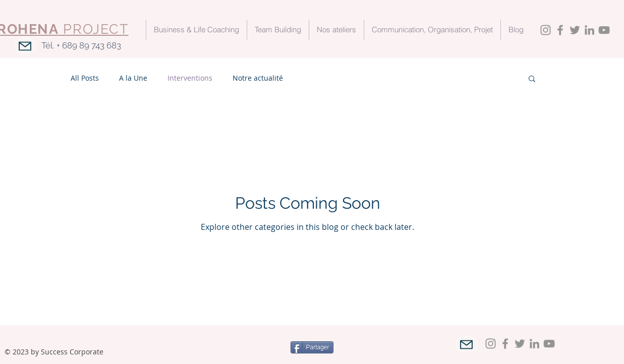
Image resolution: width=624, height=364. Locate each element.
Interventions (190, 78)
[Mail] (25, 46)
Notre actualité (258, 78)
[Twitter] (575, 30)
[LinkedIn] (589, 30)
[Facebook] (560, 30)
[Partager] (312, 347)
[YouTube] (604, 30)
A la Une (133, 78)
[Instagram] (546, 30)
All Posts (85, 78)
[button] (532, 79)
